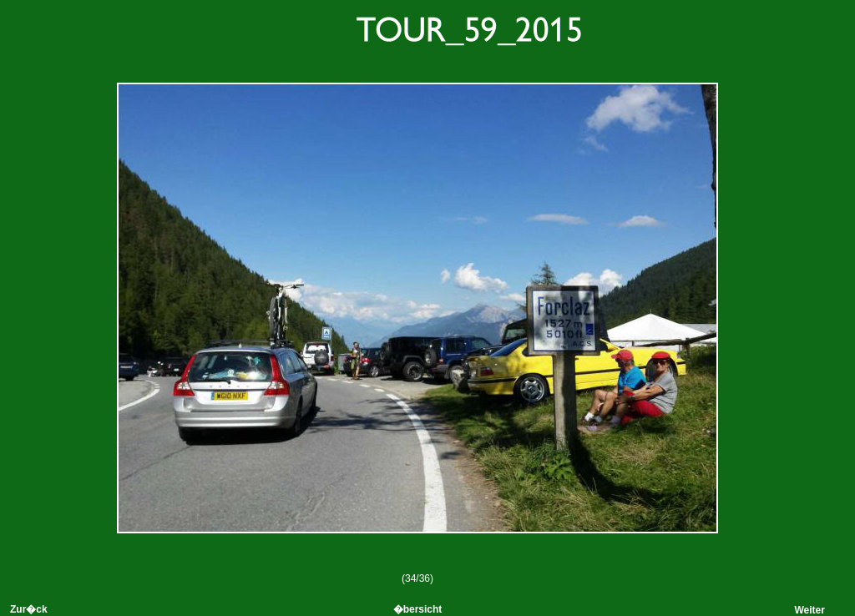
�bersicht (418, 609)
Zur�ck (29, 609)
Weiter (809, 610)
